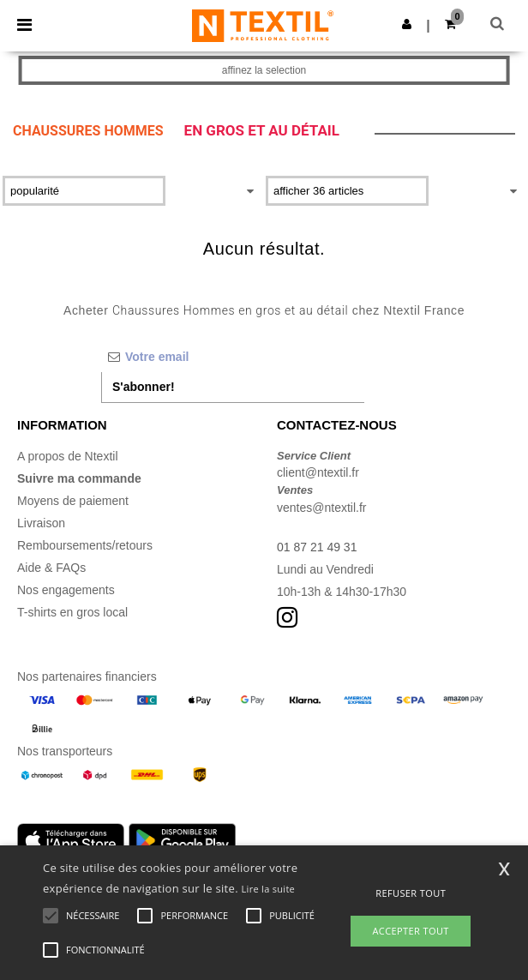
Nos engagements (66, 590)
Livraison (41, 523)
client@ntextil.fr (318, 472)
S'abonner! (144, 387)
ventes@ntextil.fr (321, 508)
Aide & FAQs (51, 568)
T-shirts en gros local (72, 612)
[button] (407, 24)
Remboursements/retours (85, 545)
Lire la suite (269, 889)
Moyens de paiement (73, 501)
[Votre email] (233, 357)
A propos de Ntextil (68, 456)
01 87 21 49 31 (317, 547)
